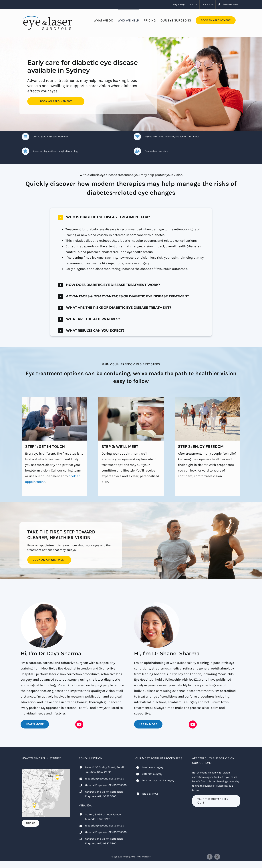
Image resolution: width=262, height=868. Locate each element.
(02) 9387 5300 (117, 785)
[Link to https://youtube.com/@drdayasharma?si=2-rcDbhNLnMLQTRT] (79, 724)
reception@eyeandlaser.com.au (105, 779)
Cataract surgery (152, 774)
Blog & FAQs (150, 794)
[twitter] (217, 857)
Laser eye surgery (153, 767)
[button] (131, 217)
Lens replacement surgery (158, 780)
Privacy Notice (144, 857)
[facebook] (210, 857)
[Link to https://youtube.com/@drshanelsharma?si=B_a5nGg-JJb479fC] (193, 724)
